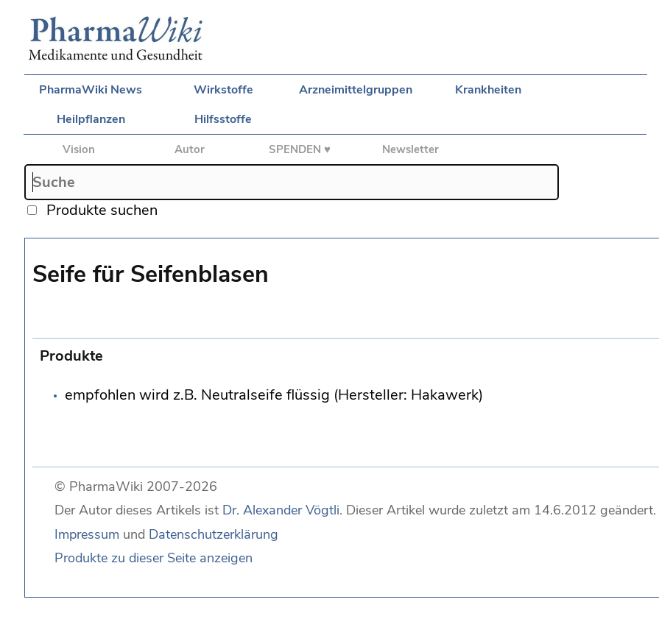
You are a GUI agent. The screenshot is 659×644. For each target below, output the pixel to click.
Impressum (87, 534)
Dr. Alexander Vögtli (281, 510)
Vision (79, 149)
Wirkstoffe (223, 90)
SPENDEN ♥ (300, 149)
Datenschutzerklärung (214, 534)
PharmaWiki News (91, 90)
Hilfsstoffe (223, 119)
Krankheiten (488, 90)
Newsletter (410, 149)
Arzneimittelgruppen (356, 90)
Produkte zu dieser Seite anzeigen (154, 558)
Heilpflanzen (91, 119)
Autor (190, 149)
